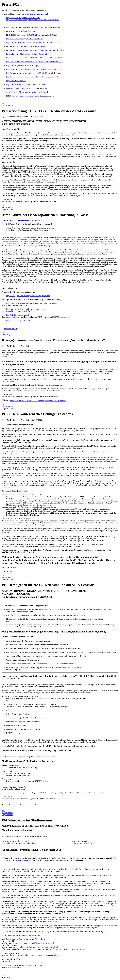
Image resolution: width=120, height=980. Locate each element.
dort (53, 96)
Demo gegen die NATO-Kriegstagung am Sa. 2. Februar (37, 35)
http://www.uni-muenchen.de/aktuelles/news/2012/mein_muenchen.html (28, 943)
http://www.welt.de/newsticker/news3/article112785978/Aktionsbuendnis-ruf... (35, 62)
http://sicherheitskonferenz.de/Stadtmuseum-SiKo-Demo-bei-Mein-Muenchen (30, 955)
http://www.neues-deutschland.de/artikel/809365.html (25, 84)
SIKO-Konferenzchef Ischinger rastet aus (32, 46)
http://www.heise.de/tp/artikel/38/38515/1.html (23, 18)
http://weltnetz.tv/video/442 (16, 81)
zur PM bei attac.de (11, 329)
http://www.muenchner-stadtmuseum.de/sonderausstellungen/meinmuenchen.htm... (32, 947)
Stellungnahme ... (24, 805)
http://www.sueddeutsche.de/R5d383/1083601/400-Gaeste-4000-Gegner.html (34, 58)
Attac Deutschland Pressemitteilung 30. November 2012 (23, 220)
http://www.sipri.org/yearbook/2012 (19, 321)
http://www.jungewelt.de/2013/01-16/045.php (23, 65)
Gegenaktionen (7, 209)
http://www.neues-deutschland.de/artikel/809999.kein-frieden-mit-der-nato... (34, 73)
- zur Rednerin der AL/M (26, 31)
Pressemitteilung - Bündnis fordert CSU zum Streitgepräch (27, 54)
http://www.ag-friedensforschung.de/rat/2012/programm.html (28, 296)
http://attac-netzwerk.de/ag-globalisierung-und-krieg (25, 309)
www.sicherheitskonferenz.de (82, 841)
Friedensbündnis (76, 869)
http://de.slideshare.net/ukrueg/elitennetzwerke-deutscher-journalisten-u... (33, 20)
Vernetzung (6, 334)
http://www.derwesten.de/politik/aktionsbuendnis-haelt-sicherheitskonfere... (33, 43)
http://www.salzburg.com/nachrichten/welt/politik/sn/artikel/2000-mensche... (34, 27)
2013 (4, 104)
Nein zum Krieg (25, 918)
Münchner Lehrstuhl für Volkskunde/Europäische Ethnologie (50, 875)
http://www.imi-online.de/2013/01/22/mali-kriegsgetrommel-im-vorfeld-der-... (38, 401)
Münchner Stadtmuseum (87, 875)
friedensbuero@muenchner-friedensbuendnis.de (20, 843)
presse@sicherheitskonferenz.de (37, 14)
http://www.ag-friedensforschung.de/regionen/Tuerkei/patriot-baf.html (31, 303)
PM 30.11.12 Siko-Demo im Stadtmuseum (21, 96)
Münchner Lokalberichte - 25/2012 (19, 88)
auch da (45, 96)
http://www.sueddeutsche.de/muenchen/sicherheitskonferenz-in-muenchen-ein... (35, 69)
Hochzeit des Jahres (27, 889)
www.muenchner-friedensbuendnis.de (16, 841)
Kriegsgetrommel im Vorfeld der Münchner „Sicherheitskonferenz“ (41, 50)
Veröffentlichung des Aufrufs (27, 860)
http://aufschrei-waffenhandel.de (18, 315)
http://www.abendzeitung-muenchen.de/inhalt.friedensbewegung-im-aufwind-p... (35, 77)
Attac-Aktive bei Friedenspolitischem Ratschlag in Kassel (27, 92)
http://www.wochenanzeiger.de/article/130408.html (25, 39)
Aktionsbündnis (7, 106)
